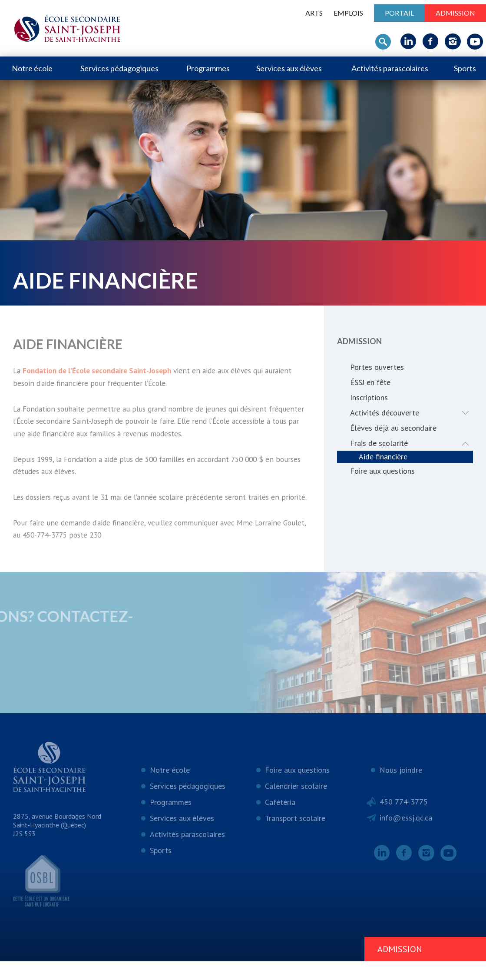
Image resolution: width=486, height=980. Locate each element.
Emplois (348, 13)
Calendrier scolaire (296, 805)
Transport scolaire (295, 837)
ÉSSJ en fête (370, 382)
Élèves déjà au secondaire (393, 428)
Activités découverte (412, 413)
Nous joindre (401, 789)
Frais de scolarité (412, 443)
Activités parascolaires (390, 68)
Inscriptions (369, 397)
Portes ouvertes (377, 367)
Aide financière (383, 457)
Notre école (32, 68)
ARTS (314, 13)
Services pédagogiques (119, 68)
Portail (399, 13)
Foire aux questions (382, 471)
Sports (465, 68)
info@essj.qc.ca (406, 836)
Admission (455, 13)
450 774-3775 (404, 820)
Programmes (208, 68)
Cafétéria (280, 821)
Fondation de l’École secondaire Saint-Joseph (102, 371)
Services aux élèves (289, 68)
